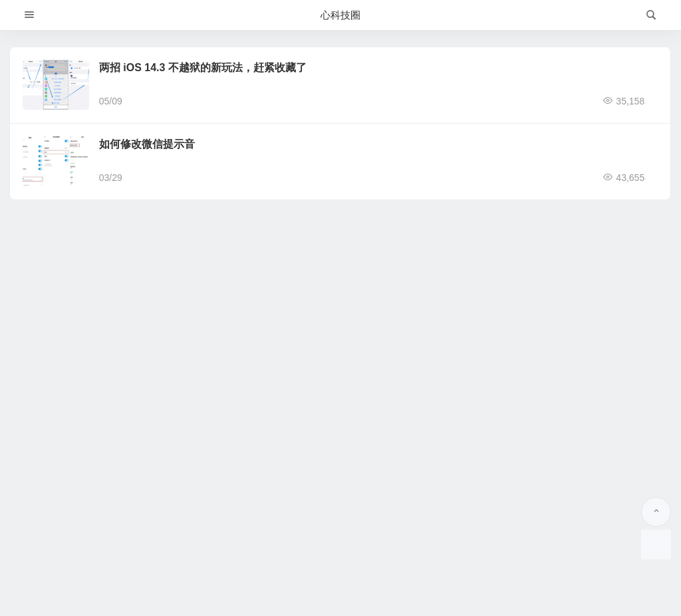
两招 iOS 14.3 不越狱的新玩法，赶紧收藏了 (203, 68)
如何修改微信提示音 (147, 144)
